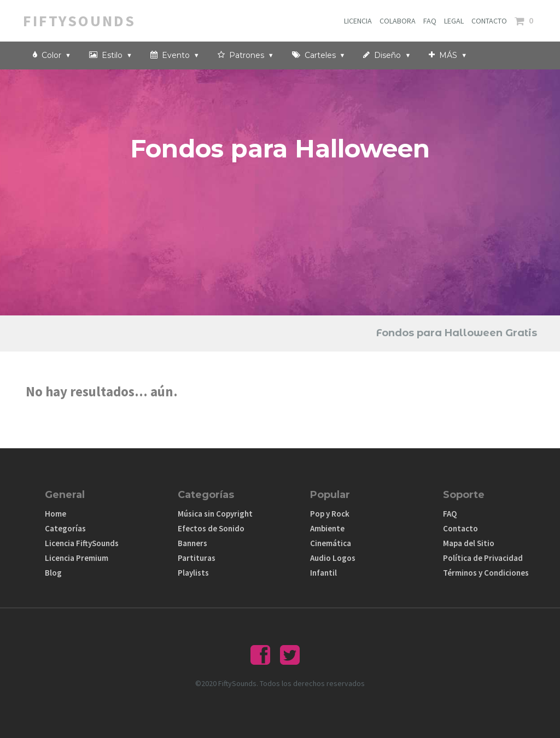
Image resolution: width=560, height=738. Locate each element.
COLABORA (398, 21)
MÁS (448, 55)
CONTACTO (489, 21)
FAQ (430, 21)
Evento (175, 55)
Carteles (319, 55)
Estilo (111, 55)
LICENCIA (358, 21)
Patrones (246, 55)
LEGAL (454, 21)
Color (52, 55)
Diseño (387, 55)
